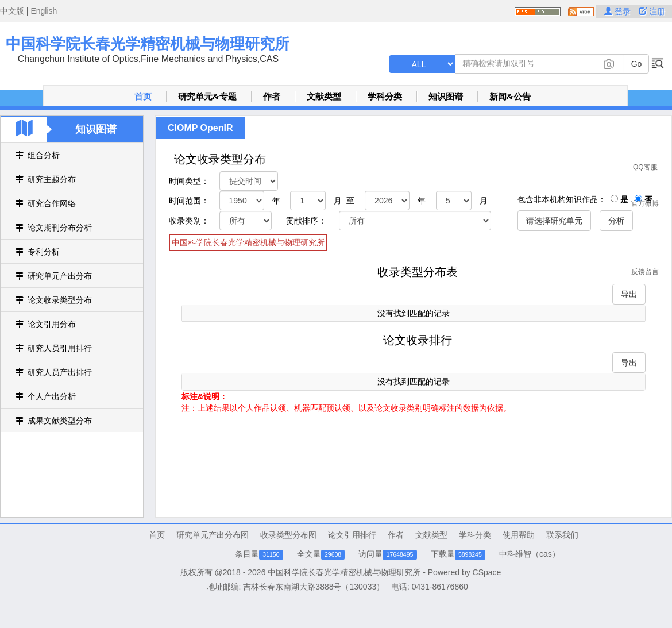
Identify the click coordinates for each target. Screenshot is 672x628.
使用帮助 (519, 535)
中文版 (12, 11)
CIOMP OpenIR (200, 128)
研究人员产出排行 (60, 372)
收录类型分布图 (288, 535)
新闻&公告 (510, 97)
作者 (272, 97)
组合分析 (44, 155)
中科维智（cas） (530, 554)
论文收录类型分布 (60, 300)
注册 (652, 11)
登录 (619, 11)
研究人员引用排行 (60, 348)
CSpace (487, 572)
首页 (143, 97)
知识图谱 (446, 97)
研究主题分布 (52, 179)
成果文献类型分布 (60, 421)
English (44, 11)
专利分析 (44, 252)
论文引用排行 (352, 535)
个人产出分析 (52, 396)
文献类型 (324, 97)
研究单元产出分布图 (213, 535)
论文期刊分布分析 (60, 228)
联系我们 (562, 535)
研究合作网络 (52, 203)
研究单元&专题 (208, 97)
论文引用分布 (52, 324)
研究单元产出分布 (60, 276)
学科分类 (385, 97)
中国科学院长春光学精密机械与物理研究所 (148, 44)
